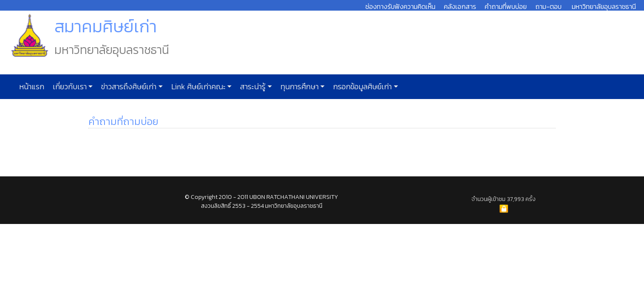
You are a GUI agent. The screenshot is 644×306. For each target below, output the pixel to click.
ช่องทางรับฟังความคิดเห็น (400, 6)
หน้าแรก (32, 87)
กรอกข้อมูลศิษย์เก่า (362, 87)
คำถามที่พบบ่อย (506, 6)
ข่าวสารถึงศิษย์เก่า (128, 87)
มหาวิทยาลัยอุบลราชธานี (604, 6)
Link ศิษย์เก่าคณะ (198, 87)
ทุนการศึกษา (299, 87)
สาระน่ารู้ (252, 87)
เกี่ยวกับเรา (69, 87)
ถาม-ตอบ (548, 6)
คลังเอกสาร (460, 6)
